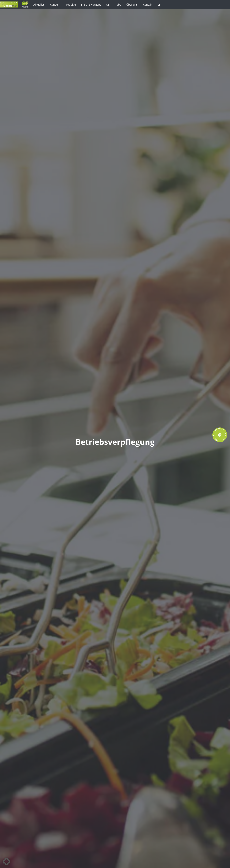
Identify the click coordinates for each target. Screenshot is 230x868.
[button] (6, 862)
